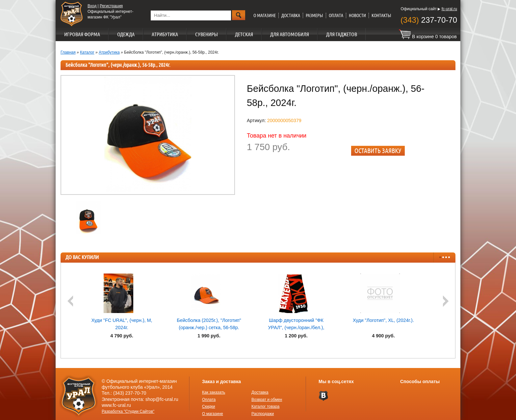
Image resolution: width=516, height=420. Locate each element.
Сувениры (206, 34)
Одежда (126, 34)
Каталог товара (265, 407)
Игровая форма (82, 34)
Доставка (291, 15)
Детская (244, 34)
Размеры (314, 15)
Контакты (381, 15)
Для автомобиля (290, 34)
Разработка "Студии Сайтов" (128, 411)
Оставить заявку (378, 151)
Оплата (336, 15)
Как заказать (214, 392)
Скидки (209, 407)
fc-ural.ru (449, 9)
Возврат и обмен (267, 400)
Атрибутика (165, 34)
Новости (357, 15)
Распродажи (263, 414)
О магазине (265, 15)
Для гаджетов (342, 34)
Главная (68, 52)
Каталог (87, 52)
